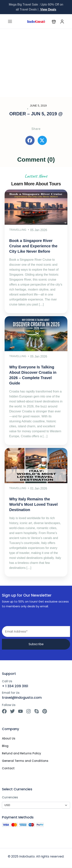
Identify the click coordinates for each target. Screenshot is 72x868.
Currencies (10, 797)
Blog (5, 746)
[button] (54, 22)
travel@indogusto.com (22, 697)
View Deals (48, 9)
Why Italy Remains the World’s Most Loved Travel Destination (33, 504)
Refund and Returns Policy (22, 753)
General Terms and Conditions (25, 761)
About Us (9, 739)
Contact (8, 768)
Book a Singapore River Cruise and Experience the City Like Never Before (33, 246)
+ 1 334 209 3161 (15, 686)
